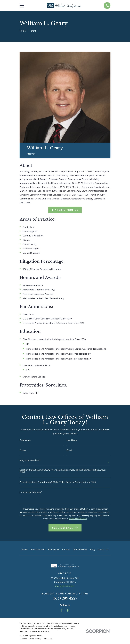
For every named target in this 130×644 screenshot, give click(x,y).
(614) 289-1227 (65, 598)
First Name (25, 440)
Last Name (72, 440)
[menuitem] (23, 639)
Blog (92, 549)
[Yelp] (68, 610)
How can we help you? (31, 492)
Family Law (54, 549)
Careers (66, 549)
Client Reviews (80, 549)
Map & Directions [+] (65, 586)
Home (25, 549)
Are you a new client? (30, 460)
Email (69, 450)
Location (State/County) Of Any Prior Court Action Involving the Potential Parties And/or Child (63, 471)
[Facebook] (62, 610)
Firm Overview (38, 549)
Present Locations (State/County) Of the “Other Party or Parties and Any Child (58, 482)
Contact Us (103, 549)
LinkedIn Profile (65, 210)
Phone (23, 450)
